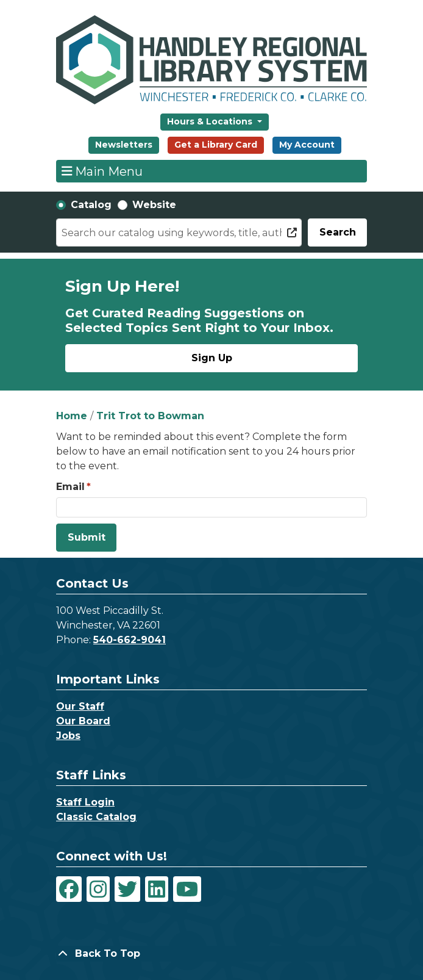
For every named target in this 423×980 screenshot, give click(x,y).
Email (70, 487)
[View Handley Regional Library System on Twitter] (127, 889)
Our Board (83, 721)
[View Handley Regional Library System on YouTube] (187, 889)
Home (72, 416)
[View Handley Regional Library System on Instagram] (98, 889)
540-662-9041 (130, 640)
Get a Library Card (216, 145)
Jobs (68, 736)
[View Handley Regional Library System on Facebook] (69, 889)
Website (154, 205)
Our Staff (80, 706)
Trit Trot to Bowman (150, 416)
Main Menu (102, 171)
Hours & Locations (211, 121)
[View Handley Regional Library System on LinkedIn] (157, 889)
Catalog (91, 205)
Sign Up (212, 358)
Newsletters (124, 145)
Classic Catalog (96, 817)
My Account (307, 145)
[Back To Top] (211, 954)
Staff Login (85, 802)
